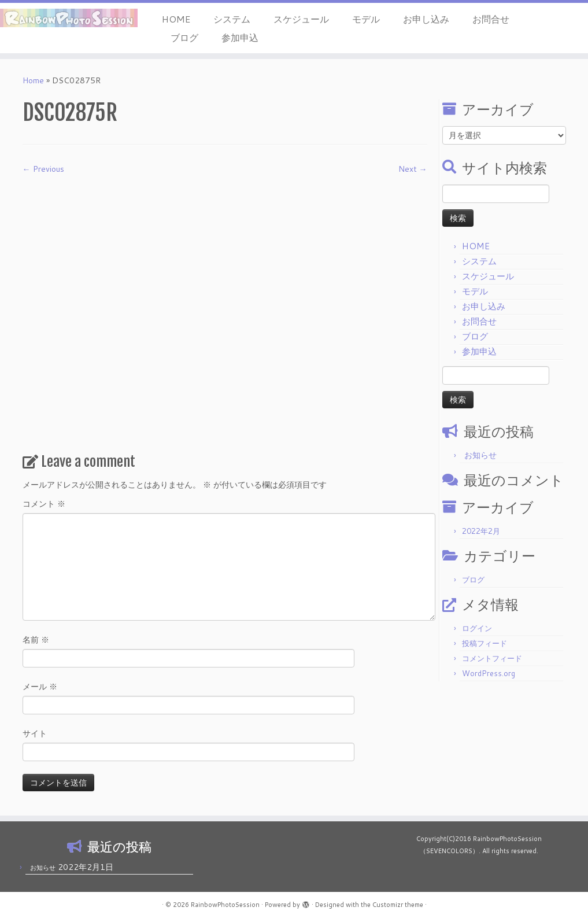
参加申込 (240, 37)
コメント (44, 504)
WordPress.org (489, 673)
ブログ (184, 37)
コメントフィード (492, 658)
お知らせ (480, 455)
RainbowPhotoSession (225, 905)
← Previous (43, 169)
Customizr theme (398, 905)
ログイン (477, 628)
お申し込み (426, 19)
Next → (413, 169)
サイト (35, 733)
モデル (366, 19)
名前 (36, 640)
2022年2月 (481, 531)
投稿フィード (485, 643)
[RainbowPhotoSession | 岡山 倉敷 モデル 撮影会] (69, 18)
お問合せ (491, 19)
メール (40, 687)
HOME (176, 19)
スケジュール (301, 19)
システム (232, 19)
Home (33, 80)
